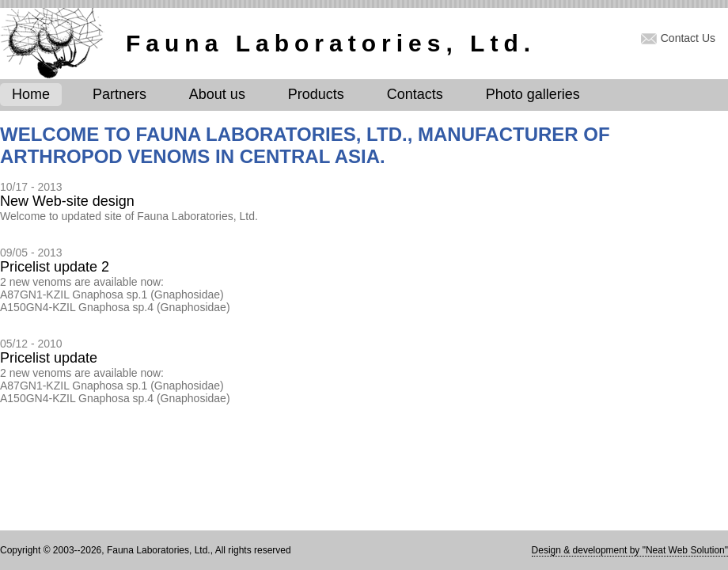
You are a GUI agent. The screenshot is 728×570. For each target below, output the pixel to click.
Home (31, 94)
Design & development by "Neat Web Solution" (630, 550)
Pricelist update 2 (55, 267)
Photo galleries (533, 94)
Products (316, 94)
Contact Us (688, 38)
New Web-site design (67, 201)
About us (217, 94)
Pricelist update (49, 358)
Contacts (415, 94)
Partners (119, 94)
